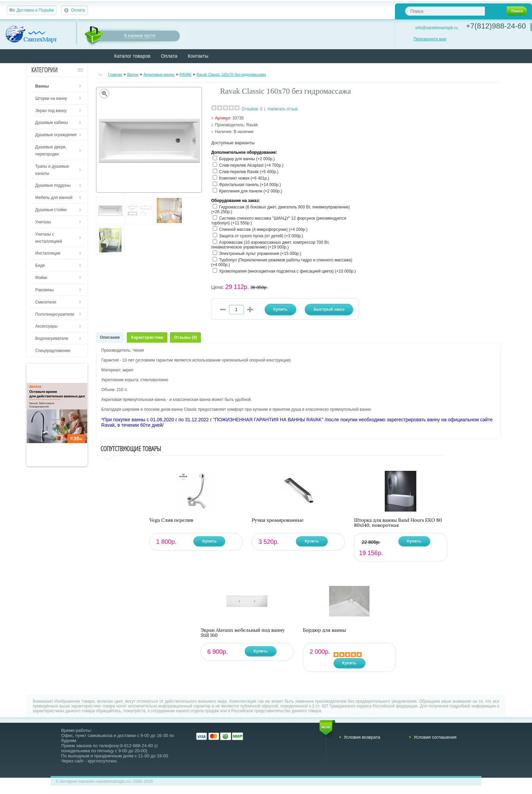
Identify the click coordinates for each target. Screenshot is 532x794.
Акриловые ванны (159, 74)
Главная (115, 74)
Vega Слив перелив (171, 520)
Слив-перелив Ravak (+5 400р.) (249, 172)
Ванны (133, 74)
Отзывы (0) (185, 337)
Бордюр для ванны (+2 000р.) (247, 159)
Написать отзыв (282, 109)
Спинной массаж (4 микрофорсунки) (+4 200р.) (263, 229)
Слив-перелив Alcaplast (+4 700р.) (251, 165)
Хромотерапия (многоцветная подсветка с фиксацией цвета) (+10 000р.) (288, 271)
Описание (110, 337)
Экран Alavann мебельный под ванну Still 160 (243, 633)
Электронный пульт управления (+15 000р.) (260, 254)
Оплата (78, 10)
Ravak (252, 125)
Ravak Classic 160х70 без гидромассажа (231, 74)
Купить (209, 541)
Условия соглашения (435, 737)
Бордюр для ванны (325, 630)
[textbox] (445, 11)
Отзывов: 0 (252, 109)
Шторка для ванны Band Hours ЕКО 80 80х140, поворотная (398, 523)
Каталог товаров (132, 56)
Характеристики (147, 337)
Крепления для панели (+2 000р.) (251, 191)
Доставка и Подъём (35, 10)
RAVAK (186, 74)
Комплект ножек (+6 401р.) (244, 178)
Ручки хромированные (278, 520)
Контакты (198, 56)
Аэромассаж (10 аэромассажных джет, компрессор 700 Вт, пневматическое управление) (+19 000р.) (271, 245)
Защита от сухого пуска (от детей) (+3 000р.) (261, 236)
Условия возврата (362, 737)
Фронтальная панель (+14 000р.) (250, 185)
